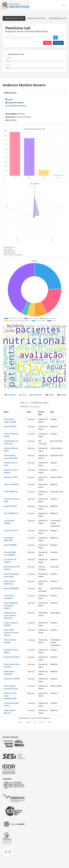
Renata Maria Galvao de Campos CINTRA (11, 633)
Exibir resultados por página (35, 403)
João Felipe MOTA (11, 531)
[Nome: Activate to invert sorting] (12, 413)
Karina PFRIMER (10, 545)
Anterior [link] (29, 722)
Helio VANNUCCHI (11, 513)
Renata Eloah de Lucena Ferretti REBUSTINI (10, 616)
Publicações (31, 419)
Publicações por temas (36, 18)
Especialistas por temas (14, 18)
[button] (64, 5)
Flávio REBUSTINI (11, 492)
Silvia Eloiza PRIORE (12, 679)
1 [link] (35, 722)
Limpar (47, 43)
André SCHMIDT (10, 427)
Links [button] (29, 412)
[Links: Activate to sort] (31, 413)
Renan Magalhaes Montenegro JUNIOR (11, 606)
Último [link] (50, 722)
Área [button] (52, 412)
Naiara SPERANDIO (11, 588)
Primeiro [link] (20, 722)
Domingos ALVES (11, 477)
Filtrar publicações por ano (16, 54)
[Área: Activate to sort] (58, 413)
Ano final (8, 65)
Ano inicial (8, 58)
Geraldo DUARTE (10, 506)
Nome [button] (6, 412)
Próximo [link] (42, 722)
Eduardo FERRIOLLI (11, 484)
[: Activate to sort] (23, 413)
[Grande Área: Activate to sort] (43, 413)
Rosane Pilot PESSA (12, 657)
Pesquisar (58, 43)
